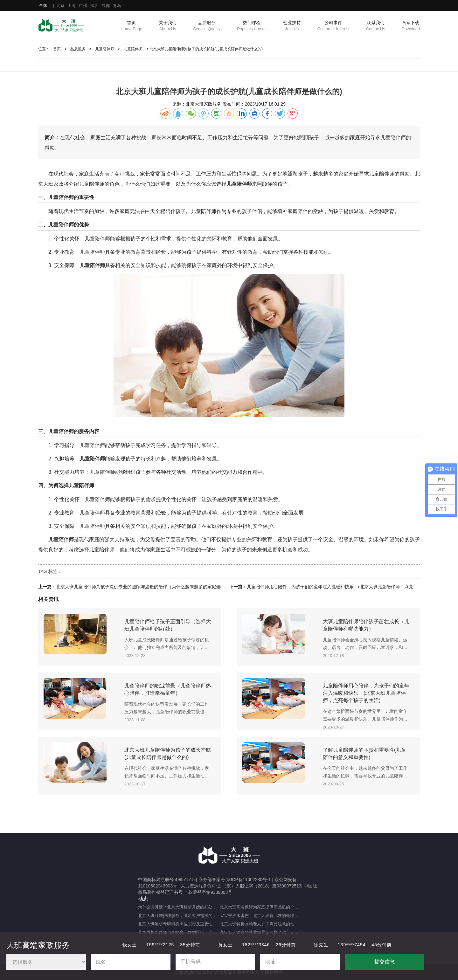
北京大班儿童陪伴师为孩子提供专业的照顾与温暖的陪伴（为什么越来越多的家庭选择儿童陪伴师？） (156, 587)
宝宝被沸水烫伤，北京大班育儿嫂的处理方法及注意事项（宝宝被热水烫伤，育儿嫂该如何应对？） (261, 916)
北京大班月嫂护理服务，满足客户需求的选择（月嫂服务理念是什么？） (179, 916)
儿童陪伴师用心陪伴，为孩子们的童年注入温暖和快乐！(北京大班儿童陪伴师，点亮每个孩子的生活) (346, 587)
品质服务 (207, 26)
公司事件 (333, 26)
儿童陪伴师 (105, 49)
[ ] (82, 6)
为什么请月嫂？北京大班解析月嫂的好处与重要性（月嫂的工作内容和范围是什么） (179, 907)
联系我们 (376, 26)
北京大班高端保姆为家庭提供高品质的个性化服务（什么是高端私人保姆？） (261, 907)
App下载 (411, 26)
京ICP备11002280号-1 (248, 880)
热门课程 (252, 26)
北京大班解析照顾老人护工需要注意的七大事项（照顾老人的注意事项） (261, 924)
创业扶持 (292, 26)
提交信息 (385, 962)
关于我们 (168, 26)
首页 (131, 26)
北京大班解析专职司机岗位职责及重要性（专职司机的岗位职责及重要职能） (179, 924)
